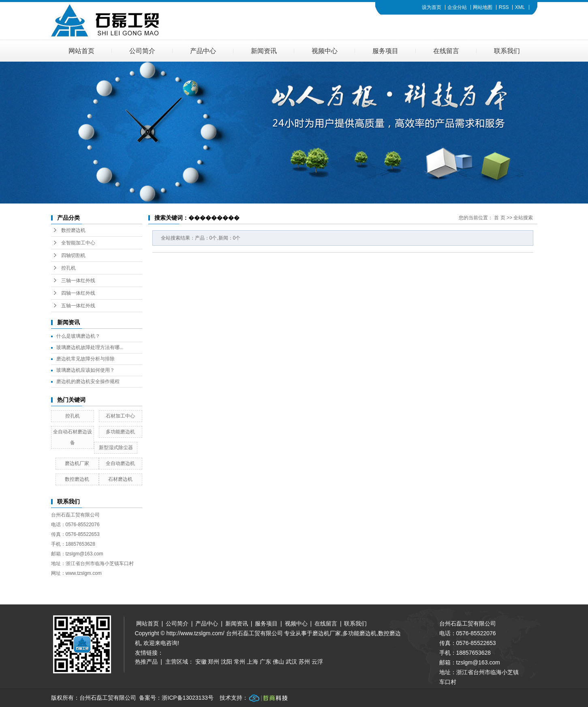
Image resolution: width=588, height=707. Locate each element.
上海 (252, 662)
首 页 (499, 218)
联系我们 (507, 51)
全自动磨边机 (120, 463)
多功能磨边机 (120, 432)
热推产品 (146, 662)
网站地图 (483, 7)
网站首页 (81, 51)
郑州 (214, 662)
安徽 (201, 662)
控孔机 (68, 268)
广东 (265, 662)
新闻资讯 (264, 51)
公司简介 (142, 51)
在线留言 (446, 51)
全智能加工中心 (78, 243)
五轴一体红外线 (78, 306)
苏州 (304, 662)
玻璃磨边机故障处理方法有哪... (90, 347)
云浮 (317, 662)
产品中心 (203, 51)
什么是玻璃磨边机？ (78, 336)
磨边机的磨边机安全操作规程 (88, 381)
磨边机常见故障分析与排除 (86, 359)
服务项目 (385, 51)
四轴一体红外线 (78, 293)
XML (520, 7)
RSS (504, 7)
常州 (239, 662)
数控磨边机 (73, 230)
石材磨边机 (120, 479)
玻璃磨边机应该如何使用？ (86, 370)
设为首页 (432, 7)
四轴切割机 (73, 255)
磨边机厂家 (77, 463)
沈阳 (227, 662)
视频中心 (325, 51)
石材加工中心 (120, 416)
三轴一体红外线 (78, 281)
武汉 (291, 662)
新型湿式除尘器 (116, 448)
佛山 (278, 662)
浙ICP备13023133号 (188, 698)
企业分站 (457, 7)
